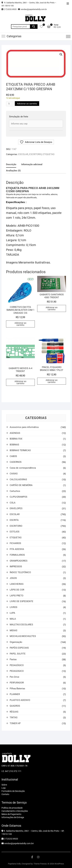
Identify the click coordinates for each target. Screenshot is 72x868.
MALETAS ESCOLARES (21, 625)
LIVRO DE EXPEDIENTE (21, 601)
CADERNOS (16, 462)
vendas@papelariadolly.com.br (32, 9)
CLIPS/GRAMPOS (18, 497)
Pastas (13, 659)
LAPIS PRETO (16, 596)
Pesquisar (34, 27)
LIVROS (13, 607)
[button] (61, 54)
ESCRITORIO (35, 154)
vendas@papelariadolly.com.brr (18, 843)
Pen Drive (14, 677)
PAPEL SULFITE (18, 654)
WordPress (59, 864)
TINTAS (14, 717)
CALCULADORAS (18, 479)
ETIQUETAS (49, 154)
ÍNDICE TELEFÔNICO (20, 572)
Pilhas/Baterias (17, 689)
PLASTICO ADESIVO (20, 700)
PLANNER (15, 694)
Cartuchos (15, 491)
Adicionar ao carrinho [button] (20, 324)
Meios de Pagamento (11, 814)
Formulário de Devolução (13, 791)
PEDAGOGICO (17, 671)
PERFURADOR (17, 683)
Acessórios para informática (24, 427)
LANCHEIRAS (17, 584)
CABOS (13, 456)
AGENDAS (15, 433)
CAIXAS (14, 474)
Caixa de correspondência (23, 468)
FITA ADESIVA (17, 549)
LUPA (12, 613)
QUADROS (15, 706)
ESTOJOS (15, 532)
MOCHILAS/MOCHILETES (23, 636)
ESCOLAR (23, 154)
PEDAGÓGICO (17, 665)
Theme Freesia (40, 864)
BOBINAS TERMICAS (20, 450)
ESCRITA (14, 520)
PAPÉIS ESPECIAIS (19, 648)
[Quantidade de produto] (10, 104)
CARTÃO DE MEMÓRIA (21, 485)
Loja (4, 788)
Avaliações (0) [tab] (13, 171)
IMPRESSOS (16, 567)
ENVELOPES (16, 508)
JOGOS (13, 578)
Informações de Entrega (13, 817)
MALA (13, 619)
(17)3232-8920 (9, 9)
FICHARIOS (15, 543)
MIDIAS (13, 630)
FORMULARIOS (17, 555)
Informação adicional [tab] (32, 164)
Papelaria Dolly (14, 864)
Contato (5, 794)
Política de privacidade (12, 808)
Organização (16, 642)
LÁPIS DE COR (17, 590)
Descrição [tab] (11, 164)
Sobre (4, 785)
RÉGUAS (14, 712)
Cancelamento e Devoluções (15, 811)
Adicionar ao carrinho (27, 104)
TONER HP (15, 723)
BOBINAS (14, 445)
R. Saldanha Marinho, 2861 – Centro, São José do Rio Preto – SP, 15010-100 (29, 4)
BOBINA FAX (16, 439)
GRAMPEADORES (19, 561)
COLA (13, 503)
